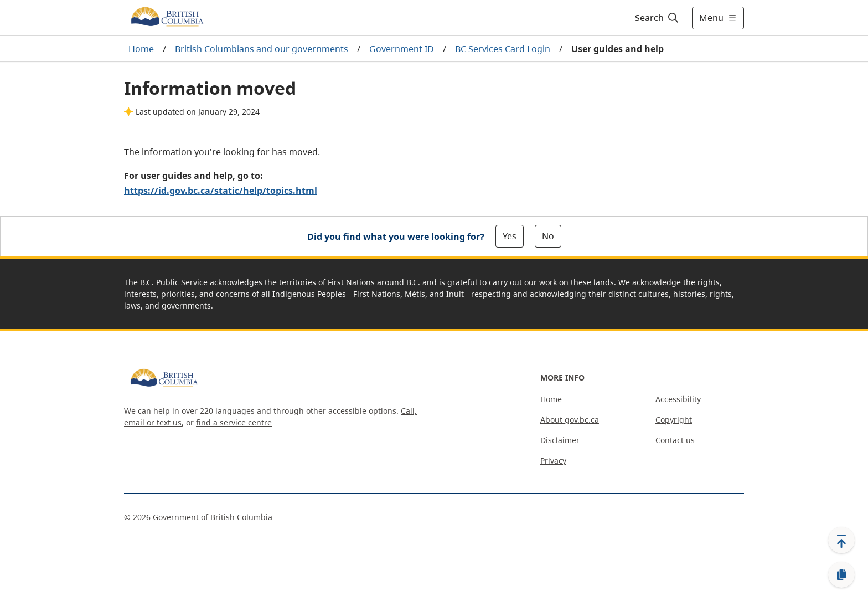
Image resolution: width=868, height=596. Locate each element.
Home (141, 49)
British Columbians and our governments (262, 49)
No (548, 236)
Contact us (675, 440)
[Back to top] (841, 540)
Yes (510, 236)
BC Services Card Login (503, 49)
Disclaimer (560, 440)
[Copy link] (841, 575)
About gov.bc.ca (570, 420)
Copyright (674, 420)
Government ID (402, 49)
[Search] (657, 18)
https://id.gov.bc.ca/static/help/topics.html (221, 191)
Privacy (553, 461)
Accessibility (678, 399)
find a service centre (234, 422)
